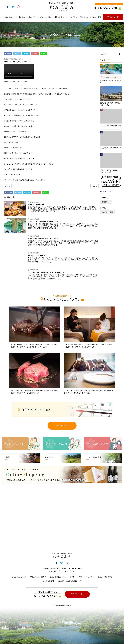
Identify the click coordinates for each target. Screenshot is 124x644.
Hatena (26, 54)
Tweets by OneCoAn (107, 191)
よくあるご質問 (96, 17)
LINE (43, 54)
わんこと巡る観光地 (81, 17)
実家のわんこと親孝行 (25, 17)
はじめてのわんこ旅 (8, 17)
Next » (94, 186)
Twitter (17, 54)
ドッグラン (68, 17)
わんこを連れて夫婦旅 (43, 17)
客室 (61, 17)
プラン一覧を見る (62, 426)
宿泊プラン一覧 (113, 17)
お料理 (55, 17)
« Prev (8, 186)
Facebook (8, 54)
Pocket (35, 54)
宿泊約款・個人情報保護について (70, 581)
